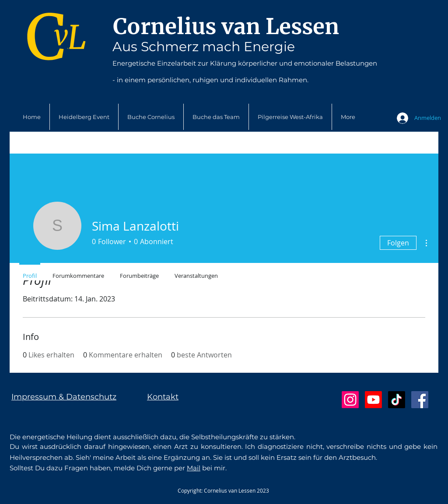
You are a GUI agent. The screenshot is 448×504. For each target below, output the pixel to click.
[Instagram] (350, 400)
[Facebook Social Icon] (420, 400)
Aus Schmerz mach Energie (204, 47)
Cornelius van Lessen (226, 26)
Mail (194, 468)
